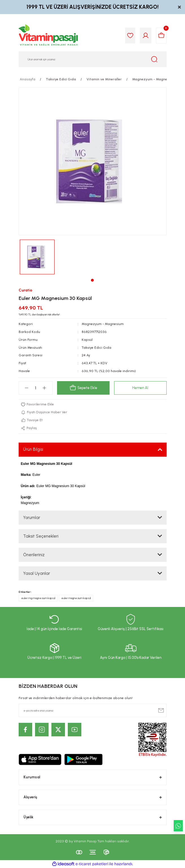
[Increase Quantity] (44, 388)
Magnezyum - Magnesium (103, 324)
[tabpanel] (37, 257)
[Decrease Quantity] (27, 388)
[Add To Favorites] (93, 405)
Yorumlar (32, 518)
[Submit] (161, 710)
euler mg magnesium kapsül (38, 598)
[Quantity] (36, 388)
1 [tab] (92, 280)
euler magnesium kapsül (76, 598)
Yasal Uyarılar (37, 573)
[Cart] (161, 36)
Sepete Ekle (83, 388)
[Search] (93, 59)
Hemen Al (140, 388)
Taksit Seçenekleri (41, 536)
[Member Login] (146, 36)
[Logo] (49, 36)
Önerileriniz (34, 555)
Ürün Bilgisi (33, 449)
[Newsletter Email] (93, 710)
